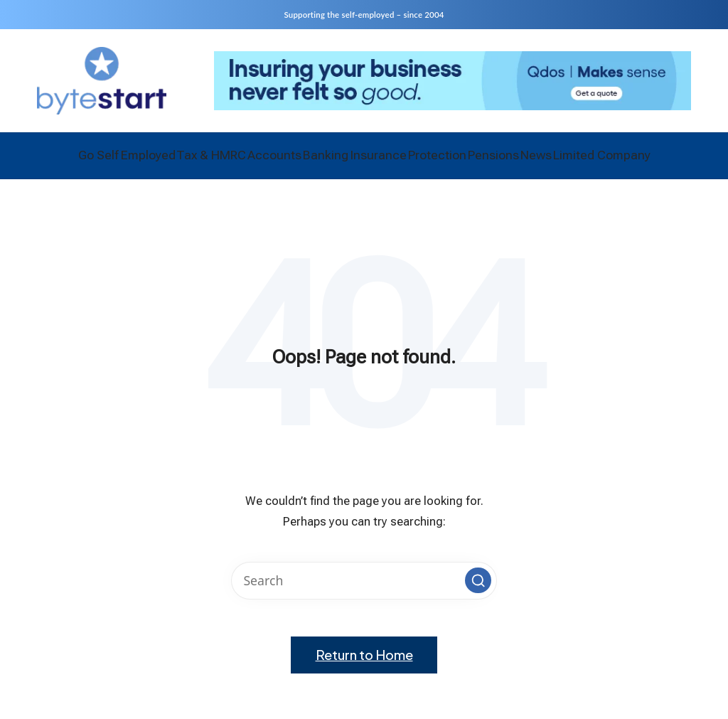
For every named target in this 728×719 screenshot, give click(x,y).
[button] (478, 588)
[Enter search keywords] (364, 588)
